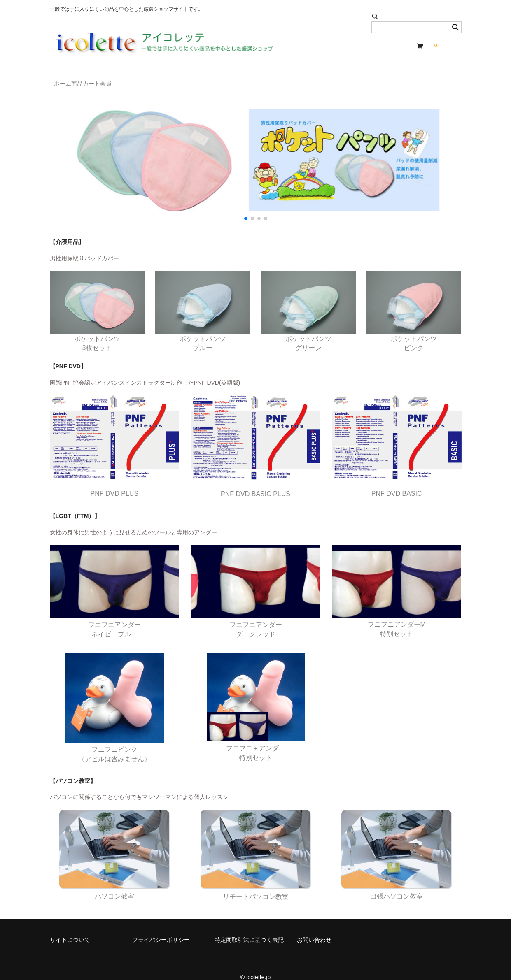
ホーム (67, 80)
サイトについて (70, 928)
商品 (98, 80)
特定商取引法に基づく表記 (249, 928)
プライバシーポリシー (161, 928)
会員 (161, 80)
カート (129, 80)
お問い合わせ (314, 928)
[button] (246, 207)
